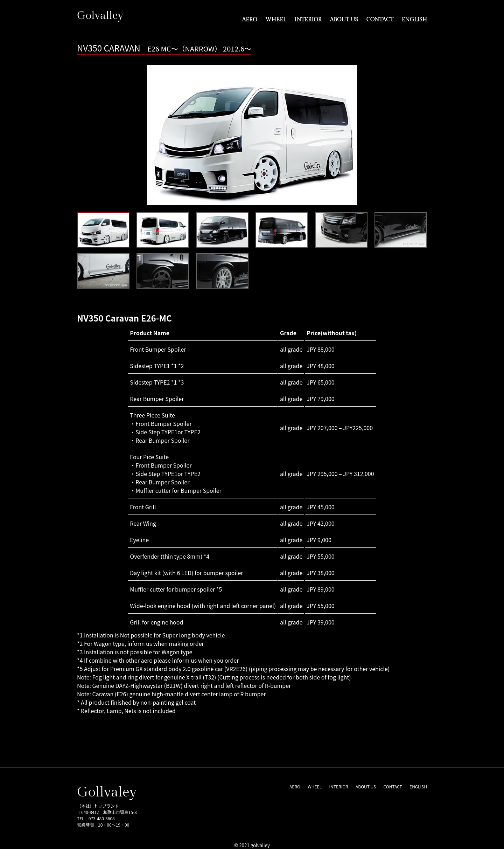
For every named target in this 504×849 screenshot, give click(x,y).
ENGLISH (415, 19)
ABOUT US (344, 19)
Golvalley (101, 15)
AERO (249, 19)
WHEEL (276, 19)
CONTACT (380, 19)
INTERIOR (308, 19)
